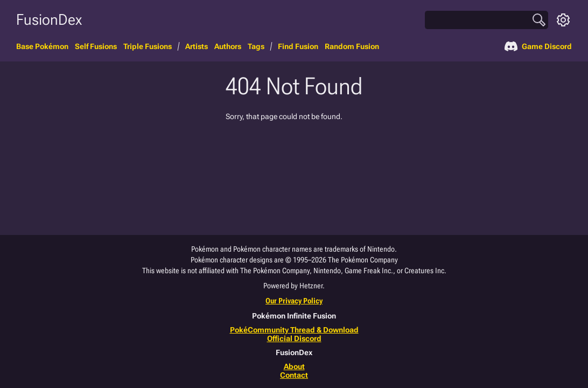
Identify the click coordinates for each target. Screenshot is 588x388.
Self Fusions (96, 46)
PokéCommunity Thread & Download (294, 330)
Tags (256, 46)
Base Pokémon (42, 46)
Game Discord (538, 46)
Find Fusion (298, 46)
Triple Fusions (148, 46)
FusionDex (49, 20)
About (294, 366)
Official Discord (294, 338)
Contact (294, 375)
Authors (228, 46)
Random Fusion (352, 46)
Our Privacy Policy (294, 301)
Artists (197, 46)
